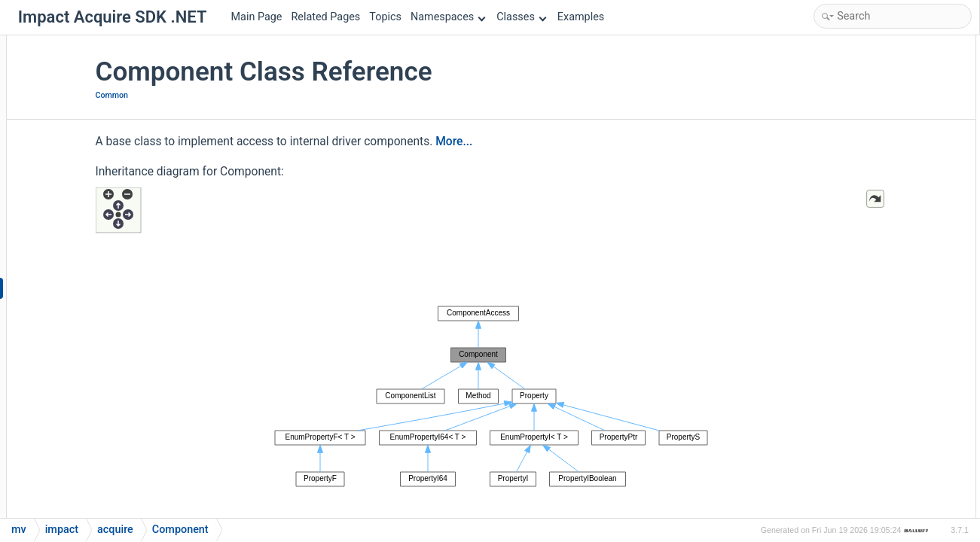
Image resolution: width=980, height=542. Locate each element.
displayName (846, 420)
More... (567, 142)
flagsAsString (847, 117)
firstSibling (841, 481)
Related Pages (325, 17)
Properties (828, 359)
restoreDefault (849, 178)
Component (843, 77)
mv (19, 530)
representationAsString (869, 158)
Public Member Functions (862, 57)
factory (832, 279)
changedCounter (854, 380)
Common (224, 95)
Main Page (257, 17)
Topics (385, 17)
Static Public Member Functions (876, 259)
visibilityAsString (855, 238)
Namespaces (448, 17)
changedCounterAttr (862, 400)
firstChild (837, 460)
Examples (581, 17)
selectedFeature (853, 198)
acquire (115, 530)
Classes (521, 17)
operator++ (841, 299)
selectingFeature (854, 218)
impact (62, 530)
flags (828, 501)
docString (838, 440)
